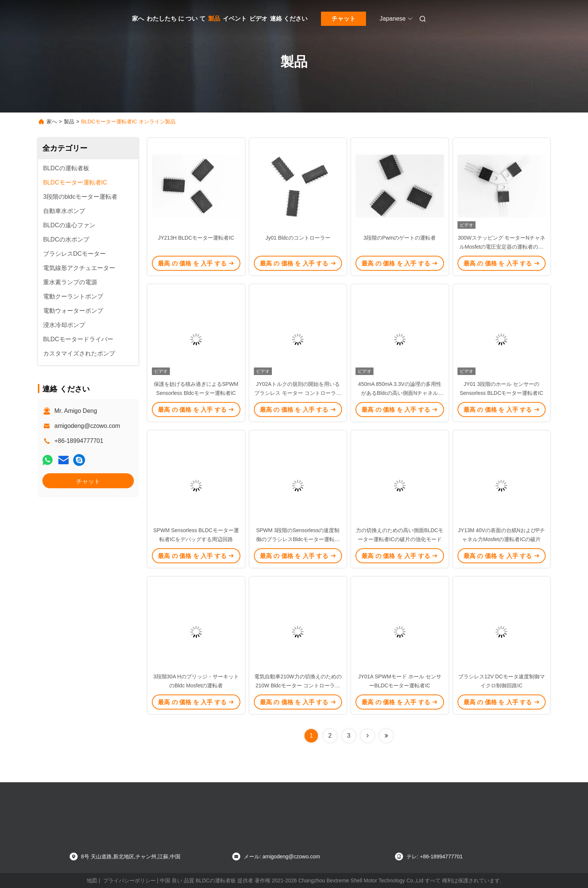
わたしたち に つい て (176, 19)
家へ (138, 19)
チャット (343, 19)
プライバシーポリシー (129, 880)
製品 (214, 19)
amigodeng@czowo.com (87, 426)
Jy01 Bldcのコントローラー (298, 238)
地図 (92, 880)
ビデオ (258, 19)
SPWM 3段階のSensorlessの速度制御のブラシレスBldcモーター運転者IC (298, 539)
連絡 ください (289, 19)
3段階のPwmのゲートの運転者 (400, 238)
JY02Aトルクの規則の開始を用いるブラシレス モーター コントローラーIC (298, 393)
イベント (235, 19)
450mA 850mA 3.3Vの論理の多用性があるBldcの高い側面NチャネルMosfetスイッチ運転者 (400, 393)
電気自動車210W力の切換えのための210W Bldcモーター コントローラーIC (298, 685)
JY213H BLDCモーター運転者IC (196, 238)
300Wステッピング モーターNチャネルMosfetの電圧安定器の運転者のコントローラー (502, 247)
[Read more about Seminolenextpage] (367, 736)
